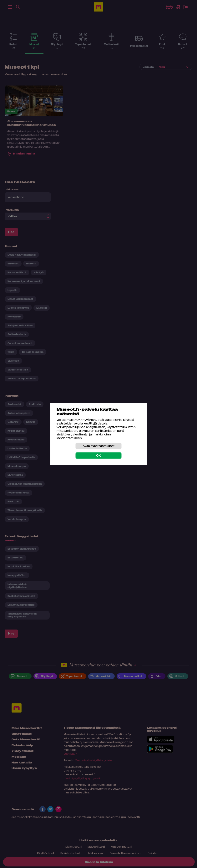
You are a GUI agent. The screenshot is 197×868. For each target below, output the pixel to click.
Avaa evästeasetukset (98, 446)
